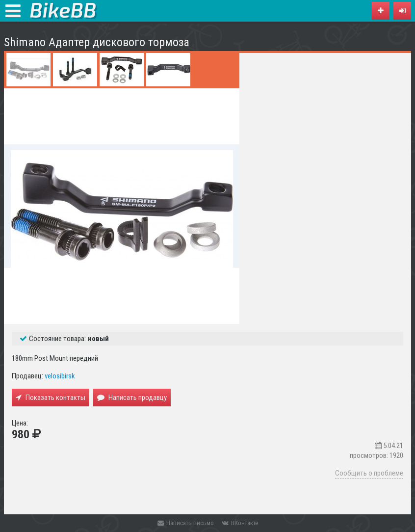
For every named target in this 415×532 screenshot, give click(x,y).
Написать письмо (186, 523)
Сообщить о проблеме (369, 473)
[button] (402, 11)
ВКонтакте (240, 523)
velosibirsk (60, 376)
